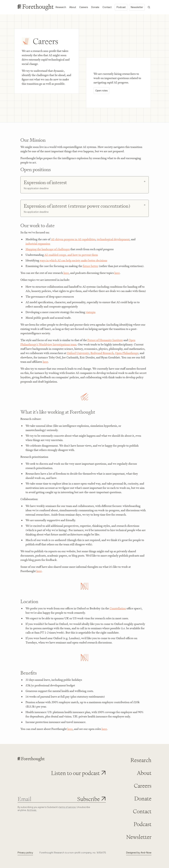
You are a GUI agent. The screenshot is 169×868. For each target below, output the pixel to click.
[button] (78, 773)
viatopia (91, 312)
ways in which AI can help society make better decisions (73, 260)
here (66, 273)
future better (90, 266)
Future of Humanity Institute (105, 340)
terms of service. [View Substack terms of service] (68, 807)
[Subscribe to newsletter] (92, 799)
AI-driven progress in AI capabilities (73, 239)
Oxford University (78, 353)
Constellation (118, 608)
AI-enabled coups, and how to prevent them (71, 255)
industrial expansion (38, 244)
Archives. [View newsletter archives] (32, 810)
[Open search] (149, 7)
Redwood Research (102, 353)
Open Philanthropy (127, 353)
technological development (113, 239)
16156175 (101, 852)
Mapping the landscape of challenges (48, 249)
